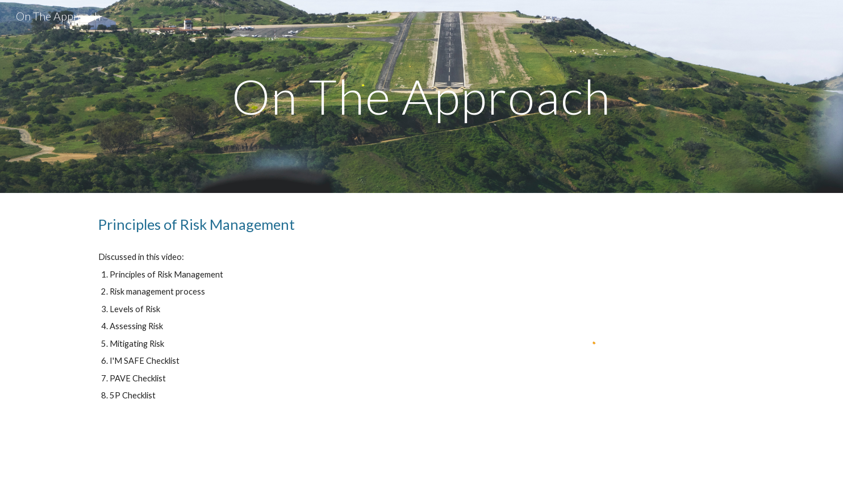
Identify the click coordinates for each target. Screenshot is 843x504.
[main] (421, 96)
